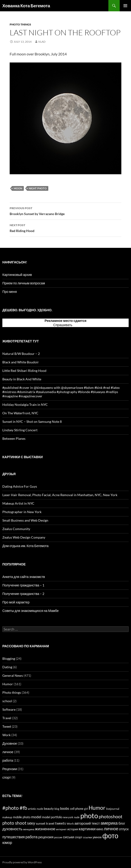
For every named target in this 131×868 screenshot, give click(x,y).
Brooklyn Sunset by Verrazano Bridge (65, 211)
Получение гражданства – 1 (23, 585)
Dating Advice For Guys (20, 486)
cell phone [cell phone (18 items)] (77, 809)
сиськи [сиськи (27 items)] (69, 837)
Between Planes (14, 438)
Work (6, 735)
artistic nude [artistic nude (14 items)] (35, 809)
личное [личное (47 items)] (111, 829)
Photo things (20, 24)
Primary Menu (125, 6)
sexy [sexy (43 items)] (31, 823)
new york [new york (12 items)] (68, 817)
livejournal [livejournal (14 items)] (113, 809)
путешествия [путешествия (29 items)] (14, 837)
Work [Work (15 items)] (70, 824)
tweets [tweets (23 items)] (61, 823)
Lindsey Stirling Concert (20, 430)
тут (75, 325)
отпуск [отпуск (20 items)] (124, 829)
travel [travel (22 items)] (50, 823)
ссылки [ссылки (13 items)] (87, 837)
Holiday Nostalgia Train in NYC (25, 405)
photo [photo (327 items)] (89, 816)
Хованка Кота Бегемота (26, 6)
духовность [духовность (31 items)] (12, 829)
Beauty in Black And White (22, 379)
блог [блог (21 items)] (122, 823)
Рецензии (10, 769)
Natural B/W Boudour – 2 (21, 354)
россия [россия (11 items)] (58, 837)
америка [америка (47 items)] (109, 823)
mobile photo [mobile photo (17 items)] (22, 817)
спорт (7, 777)
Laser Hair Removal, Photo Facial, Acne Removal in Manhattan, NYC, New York (60, 495)
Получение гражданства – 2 (23, 594)
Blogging (9, 658)
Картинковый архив (17, 275)
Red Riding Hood (65, 228)
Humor (8, 684)
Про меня (10, 292)
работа (8, 760)
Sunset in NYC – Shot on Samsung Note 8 (32, 422)
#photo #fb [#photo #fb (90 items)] (15, 808)
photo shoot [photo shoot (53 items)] (14, 823)
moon (18, 188)
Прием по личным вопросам (24, 283)
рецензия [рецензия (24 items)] (46, 837)
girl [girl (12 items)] (86, 809)
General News (13, 675)
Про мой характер (16, 602)
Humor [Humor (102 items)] (97, 808)
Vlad (42, 42)
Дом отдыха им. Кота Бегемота (25, 546)
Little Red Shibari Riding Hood (24, 371)
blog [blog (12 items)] (57, 809)
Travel (7, 718)
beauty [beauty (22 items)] (49, 808)
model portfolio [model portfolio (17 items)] (52, 817)
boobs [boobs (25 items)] (65, 808)
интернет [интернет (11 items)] (61, 829)
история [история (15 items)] (73, 829)
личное (8, 752)
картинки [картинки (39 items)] (87, 829)
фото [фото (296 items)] (111, 836)
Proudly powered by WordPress (22, 862)
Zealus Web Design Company (24, 537)
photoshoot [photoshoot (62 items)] (111, 816)
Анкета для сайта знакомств (24, 577)
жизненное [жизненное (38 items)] (45, 829)
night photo (38, 188)
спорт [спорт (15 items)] (78, 837)
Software (9, 709)
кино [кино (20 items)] (100, 829)
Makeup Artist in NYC (18, 503)
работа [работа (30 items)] (31, 837)
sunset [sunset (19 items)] (41, 823)
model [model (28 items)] (36, 817)
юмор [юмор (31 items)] (7, 842)
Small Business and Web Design (25, 520)
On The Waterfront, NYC (20, 413)
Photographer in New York (22, 512)
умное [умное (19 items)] (97, 837)
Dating (7, 667)
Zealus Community (16, 529)
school (7, 701)
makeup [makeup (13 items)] (7, 817)
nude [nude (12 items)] (77, 817)
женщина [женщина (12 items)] (29, 829)
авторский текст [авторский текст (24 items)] (87, 823)
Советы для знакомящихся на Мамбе (31, 611)
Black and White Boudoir (21, 362)
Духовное (10, 743)
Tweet (7, 726)
